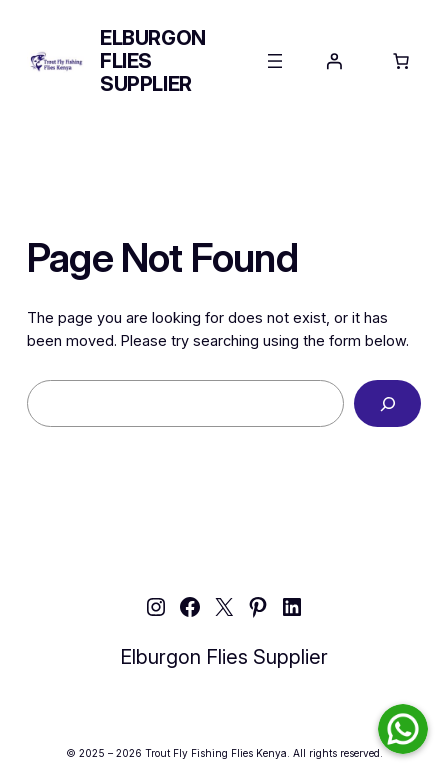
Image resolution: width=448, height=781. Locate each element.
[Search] (387, 403)
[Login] (334, 61)
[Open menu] (275, 61)
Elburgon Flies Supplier (224, 657)
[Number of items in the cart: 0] (401, 61)
